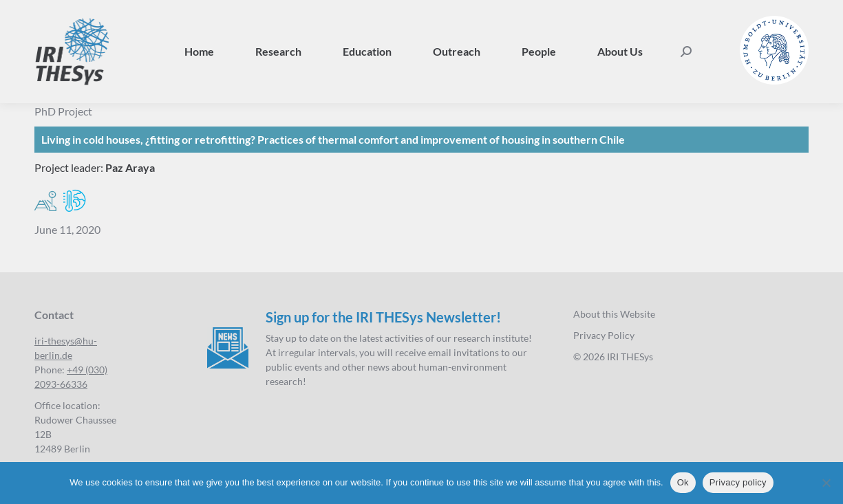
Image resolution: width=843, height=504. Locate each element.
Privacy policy (738, 482)
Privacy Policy (604, 335)
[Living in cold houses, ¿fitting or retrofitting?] (421, 140)
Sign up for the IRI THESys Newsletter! (383, 317)
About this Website (614, 314)
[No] (826, 483)
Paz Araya (130, 167)
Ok (683, 482)
